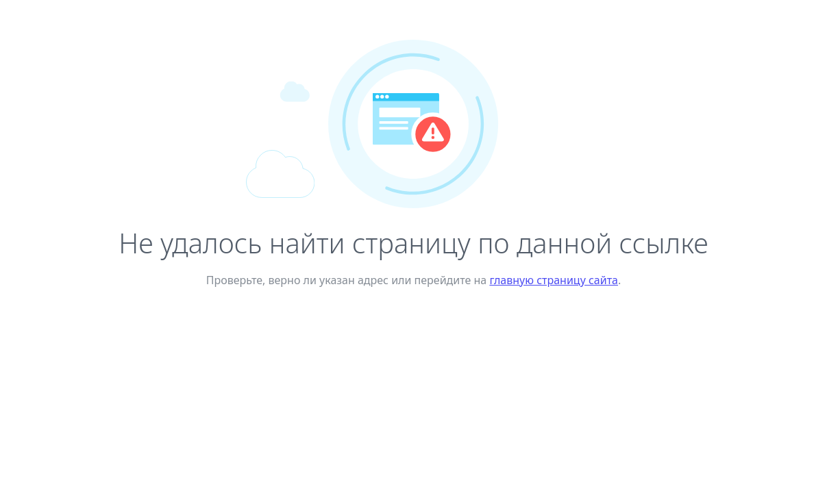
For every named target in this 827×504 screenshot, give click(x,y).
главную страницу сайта (554, 280)
